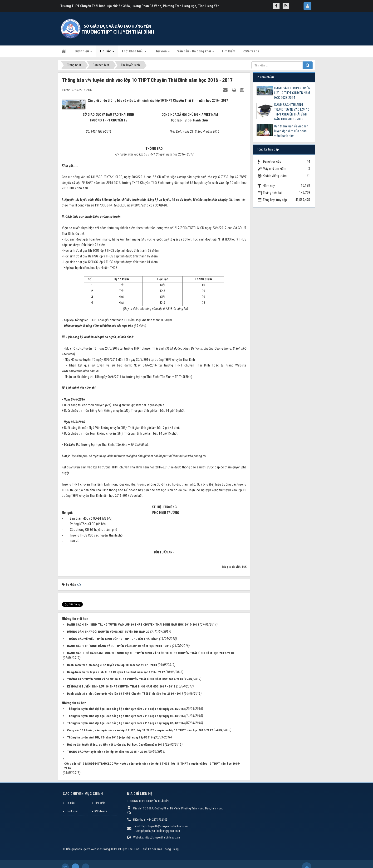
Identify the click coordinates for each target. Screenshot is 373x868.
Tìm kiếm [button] (228, 51)
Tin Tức (70, 803)
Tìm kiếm (100, 803)
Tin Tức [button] (107, 53)
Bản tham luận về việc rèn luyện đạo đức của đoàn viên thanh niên (291, 131)
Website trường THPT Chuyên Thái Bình (115, 849)
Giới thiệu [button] (83, 53)
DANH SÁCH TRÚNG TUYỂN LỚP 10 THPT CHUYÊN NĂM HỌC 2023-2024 (292, 93)
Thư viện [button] (162, 53)
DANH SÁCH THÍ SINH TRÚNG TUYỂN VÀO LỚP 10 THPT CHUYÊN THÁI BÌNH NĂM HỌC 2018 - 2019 (292, 112)
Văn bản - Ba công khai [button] (196, 53)
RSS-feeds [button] (251, 51)
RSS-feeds (101, 811)
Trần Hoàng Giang (168, 849)
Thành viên (72, 811)
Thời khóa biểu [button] (134, 53)
